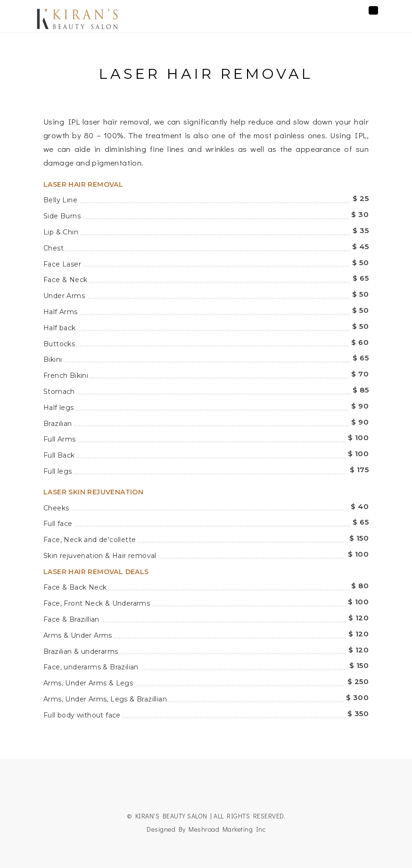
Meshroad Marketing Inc (227, 829)
